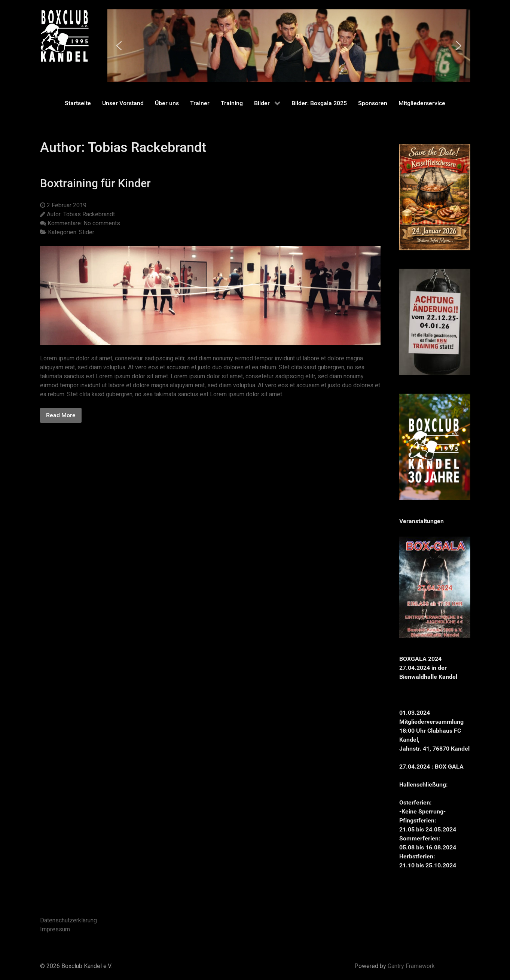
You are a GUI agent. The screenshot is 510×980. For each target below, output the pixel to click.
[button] (119, 46)
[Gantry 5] (64, 36)
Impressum (55, 929)
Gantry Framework (411, 966)
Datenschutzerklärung (68, 920)
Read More (61, 415)
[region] (289, 46)
